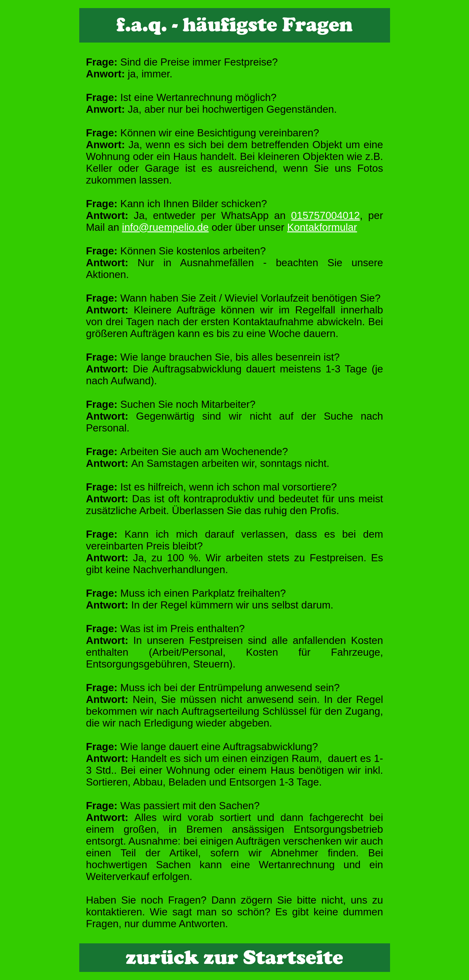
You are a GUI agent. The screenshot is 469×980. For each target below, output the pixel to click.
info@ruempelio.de (166, 227)
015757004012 (326, 215)
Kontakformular (322, 227)
